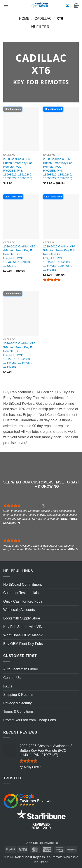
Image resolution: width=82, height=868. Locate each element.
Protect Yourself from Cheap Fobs (30, 720)
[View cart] (76, 5)
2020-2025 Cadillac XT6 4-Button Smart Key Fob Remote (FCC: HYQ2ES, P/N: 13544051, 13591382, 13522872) (19, 256)
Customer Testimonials (21, 593)
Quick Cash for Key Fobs (23, 601)
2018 (35, 828)
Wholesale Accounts (19, 610)
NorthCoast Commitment (23, 584)
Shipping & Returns (18, 695)
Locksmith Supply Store (22, 618)
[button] (6, 5)
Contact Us (12, 678)
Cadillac (43, 19)
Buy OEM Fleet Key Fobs (23, 644)
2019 (47, 828)
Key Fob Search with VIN (23, 627)
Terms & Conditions (18, 711)
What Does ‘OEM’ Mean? (23, 635)
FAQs (8, 686)
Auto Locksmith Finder (21, 669)
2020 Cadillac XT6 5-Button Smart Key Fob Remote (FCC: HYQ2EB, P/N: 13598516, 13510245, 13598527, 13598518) (18, 169)
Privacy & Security (17, 703)
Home (24, 19)
